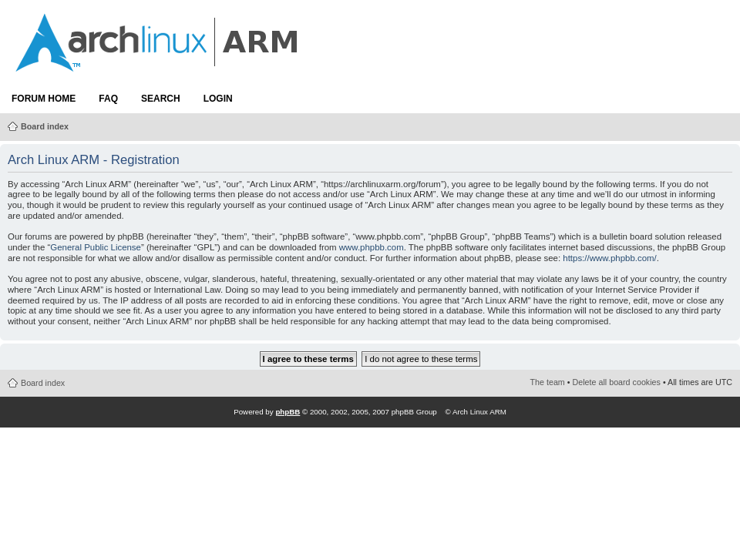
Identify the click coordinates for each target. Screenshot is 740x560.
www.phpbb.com (372, 247)
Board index (45, 126)
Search (161, 99)
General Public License (96, 247)
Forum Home (44, 99)
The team (548, 382)
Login (218, 99)
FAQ (108, 99)
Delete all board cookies (617, 382)
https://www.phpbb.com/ (609, 258)
